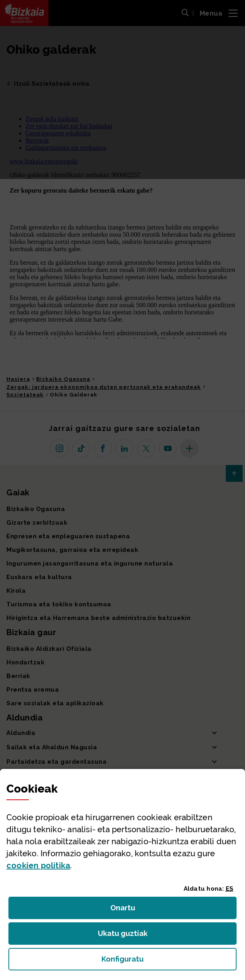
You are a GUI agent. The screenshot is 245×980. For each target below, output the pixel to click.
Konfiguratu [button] (166, 961)
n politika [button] (38, 865)
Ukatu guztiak (125, 936)
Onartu (131, 910)
